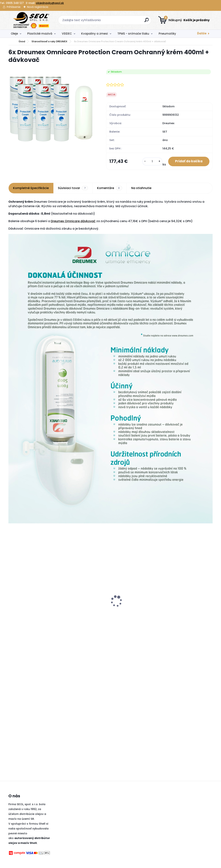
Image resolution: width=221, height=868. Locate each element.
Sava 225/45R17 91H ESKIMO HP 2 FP (135, 612)
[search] (147, 21)
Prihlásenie (14, 7)
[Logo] (31, 20)
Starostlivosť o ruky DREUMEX (49, 41)
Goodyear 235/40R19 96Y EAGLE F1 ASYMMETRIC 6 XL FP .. (187, 612)
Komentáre (109, 188)
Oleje (14, 34)
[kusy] (151, 162)
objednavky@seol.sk (50, 3)
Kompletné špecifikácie (31, 188)
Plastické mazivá (40, 34)
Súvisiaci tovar (73, 188)
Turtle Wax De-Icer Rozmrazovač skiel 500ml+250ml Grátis (26, 614)
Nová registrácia (38, 7)
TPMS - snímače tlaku (133, 34)
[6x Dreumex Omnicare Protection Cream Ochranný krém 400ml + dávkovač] (51, 109)
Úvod (22, 41)
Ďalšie (202, 33)
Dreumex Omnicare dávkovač (73, 221)
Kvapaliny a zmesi (95, 34)
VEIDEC (67, 34)
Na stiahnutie (141, 188)
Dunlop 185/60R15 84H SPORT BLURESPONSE (83, 612)
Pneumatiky (167, 34)
